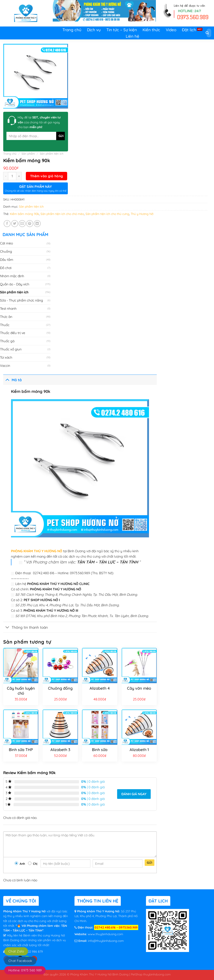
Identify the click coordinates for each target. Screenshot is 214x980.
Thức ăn (6, 317)
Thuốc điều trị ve (13, 333)
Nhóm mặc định (12, 276)
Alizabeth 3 (60, 750)
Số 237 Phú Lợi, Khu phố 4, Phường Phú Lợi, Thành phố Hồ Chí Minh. (106, 916)
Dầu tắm (7, 260)
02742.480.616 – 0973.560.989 (116, 927)
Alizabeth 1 (139, 750)
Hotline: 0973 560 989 (25, 970)
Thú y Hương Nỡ (142, 214)
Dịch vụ (94, 30)
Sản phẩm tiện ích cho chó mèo (62, 214)
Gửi (150, 863)
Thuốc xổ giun (11, 349)
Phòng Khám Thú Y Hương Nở (25, 911)
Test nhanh (8, 308)
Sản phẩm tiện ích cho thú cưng (107, 214)
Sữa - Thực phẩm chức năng (22, 300)
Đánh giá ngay (134, 794)
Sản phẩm (28, 154)
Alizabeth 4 (100, 688)
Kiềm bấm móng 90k (24, 214)
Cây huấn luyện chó (21, 691)
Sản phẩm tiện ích (52, 154)
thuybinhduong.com (157, 974)
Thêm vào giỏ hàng (47, 176)
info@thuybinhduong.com (106, 941)
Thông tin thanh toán (26, 628)
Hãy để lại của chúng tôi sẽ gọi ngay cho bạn (39, 122)
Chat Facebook (20, 961)
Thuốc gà (7, 341)
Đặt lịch (189, 30)
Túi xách (6, 357)
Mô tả (12, 379)
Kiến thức (151, 30)
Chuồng (6, 251)
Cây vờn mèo (139, 688)
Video (171, 30)
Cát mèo (6, 243)
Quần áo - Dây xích (15, 284)
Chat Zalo (16, 951)
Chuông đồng (60, 688)
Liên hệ (133, 36)
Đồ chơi (6, 268)
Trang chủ (72, 30)
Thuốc (5, 325)
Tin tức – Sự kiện (122, 30)
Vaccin (5, 366)
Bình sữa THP (21, 750)
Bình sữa (100, 750)
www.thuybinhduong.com (105, 934)
